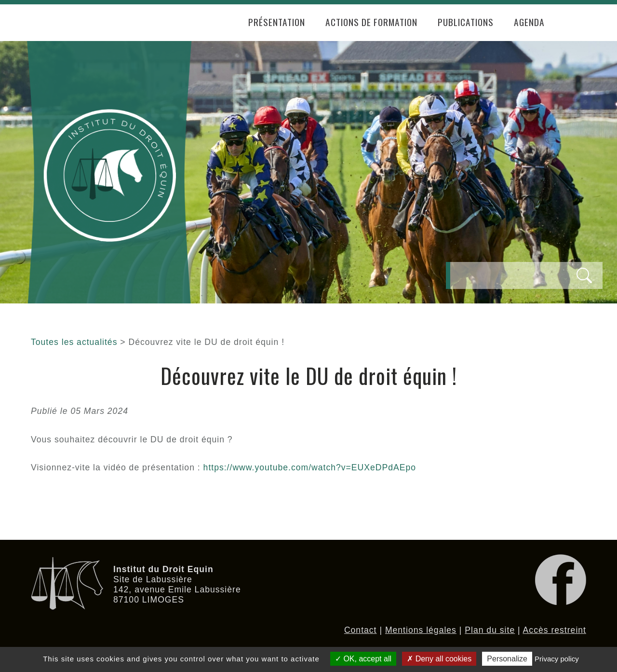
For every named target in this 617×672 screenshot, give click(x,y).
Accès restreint (555, 630)
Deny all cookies (439, 659)
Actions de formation (371, 22)
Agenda (529, 22)
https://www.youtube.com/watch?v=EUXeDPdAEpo (310, 467)
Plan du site (490, 630)
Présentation (277, 22)
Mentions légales (421, 630)
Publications (466, 22)
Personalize (507, 659)
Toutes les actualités (74, 342)
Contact (361, 630)
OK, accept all (363, 659)
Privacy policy (557, 659)
